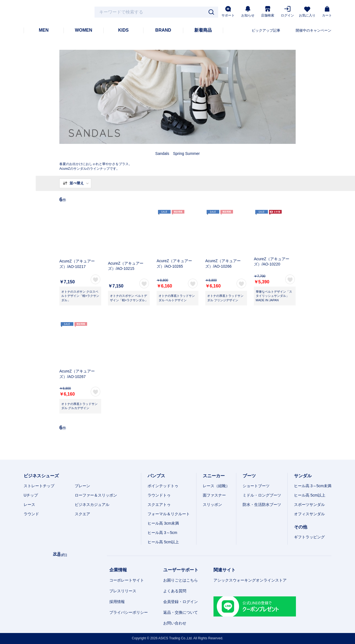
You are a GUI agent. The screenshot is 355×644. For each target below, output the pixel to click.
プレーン (82, 486)
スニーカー (214, 476)
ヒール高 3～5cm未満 (313, 486)
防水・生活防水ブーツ (262, 505)
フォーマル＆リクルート (169, 514)
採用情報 (117, 602)
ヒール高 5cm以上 (163, 542)
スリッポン (212, 505)
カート (327, 12)
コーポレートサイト (127, 580)
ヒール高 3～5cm (162, 533)
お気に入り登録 (95, 279)
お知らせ (248, 12)
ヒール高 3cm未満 (163, 523)
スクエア (82, 514)
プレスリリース (123, 591)
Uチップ (31, 495)
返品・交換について (181, 612)
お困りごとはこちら (181, 580)
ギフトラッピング (309, 537)
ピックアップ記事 (266, 30)
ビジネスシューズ (41, 476)
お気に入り (307, 12)
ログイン (287, 12)
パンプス (156, 476)
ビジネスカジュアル (92, 505)
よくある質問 (175, 591)
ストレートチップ (39, 486)
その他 (301, 527)
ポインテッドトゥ (163, 486)
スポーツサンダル (309, 505)
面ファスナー (214, 495)
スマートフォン (320, 637)
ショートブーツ (256, 486)
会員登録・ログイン (181, 602)
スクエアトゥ (159, 505)
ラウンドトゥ (159, 495)
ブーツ (249, 476)
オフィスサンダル (309, 514)
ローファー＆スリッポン (96, 495)
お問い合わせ (175, 623)
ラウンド (31, 514)
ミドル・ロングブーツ (262, 495)
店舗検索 (268, 12)
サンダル (303, 476)
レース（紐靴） (216, 486)
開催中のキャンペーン (314, 30)
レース (29, 505)
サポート (228, 12)
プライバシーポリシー (129, 612)
